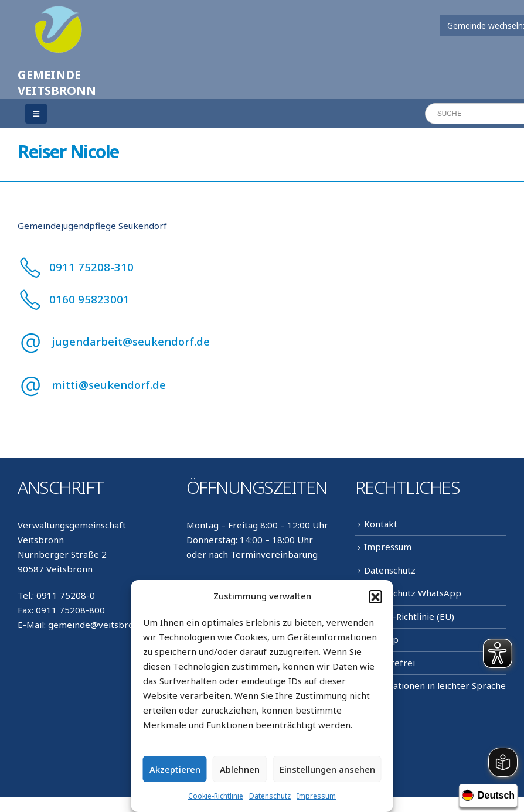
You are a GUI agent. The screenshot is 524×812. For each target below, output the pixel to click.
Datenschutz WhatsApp (413, 593)
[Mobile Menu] (36, 114)
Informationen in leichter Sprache (435, 685)
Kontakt (381, 524)
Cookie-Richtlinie (216, 796)
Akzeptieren (175, 769)
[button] (376, 596)
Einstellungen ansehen (327, 769)
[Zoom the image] (59, 13)
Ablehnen (240, 769)
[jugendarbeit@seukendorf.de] (262, 342)
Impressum (316, 796)
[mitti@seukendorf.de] (262, 385)
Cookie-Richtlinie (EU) (409, 616)
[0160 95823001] (262, 299)
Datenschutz (270, 796)
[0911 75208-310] (262, 267)
